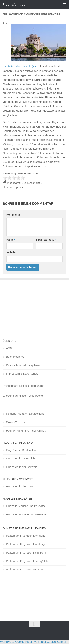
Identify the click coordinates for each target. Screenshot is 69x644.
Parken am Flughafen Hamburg (25, 544)
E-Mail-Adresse (46, 240)
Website (11, 253)
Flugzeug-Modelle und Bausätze (26, 506)
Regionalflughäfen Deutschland (25, 414)
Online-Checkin (16, 422)
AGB (9, 348)
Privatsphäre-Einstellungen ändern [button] (24, 386)
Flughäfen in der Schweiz (22, 467)
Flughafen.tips (14, 5)
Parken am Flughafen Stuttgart (25, 569)
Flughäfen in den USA (20, 486)
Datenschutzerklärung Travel (24, 365)
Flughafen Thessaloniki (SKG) (21, 66)
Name (11, 240)
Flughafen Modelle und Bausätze (26, 514)
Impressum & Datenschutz (22, 374)
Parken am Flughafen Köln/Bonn (26, 553)
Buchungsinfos (15, 357)
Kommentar (14, 215)
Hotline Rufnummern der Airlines (26, 431)
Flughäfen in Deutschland (22, 450)
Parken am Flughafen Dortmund (26, 536)
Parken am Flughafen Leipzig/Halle (28, 561)
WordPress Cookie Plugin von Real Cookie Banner (33, 642)
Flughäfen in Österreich (20, 458)
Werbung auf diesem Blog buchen (24, 396)
